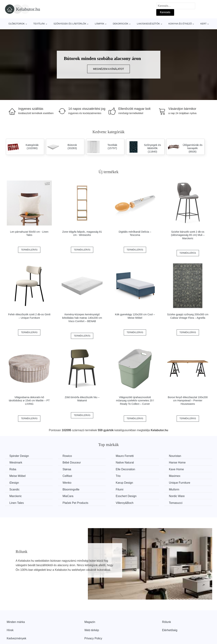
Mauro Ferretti (125, 456)
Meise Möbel (18, 476)
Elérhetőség (170, 630)
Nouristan (175, 456)
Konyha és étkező (180, 24)
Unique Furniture (180, 483)
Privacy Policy (93, 638)
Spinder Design (19, 456)
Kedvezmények (17, 638)
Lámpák (100, 24)
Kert (203, 24)
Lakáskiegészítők (148, 24)
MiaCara (68, 496)
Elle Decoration (125, 469)
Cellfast (67, 476)
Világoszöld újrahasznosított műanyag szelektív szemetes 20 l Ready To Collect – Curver (135, 401)
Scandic (15, 489)
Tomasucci (176, 503)
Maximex (175, 476)
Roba (13, 469)
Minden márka (16, 622)
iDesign (14, 483)
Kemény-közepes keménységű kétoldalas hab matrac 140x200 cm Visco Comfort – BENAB (82, 318)
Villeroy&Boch (125, 503)
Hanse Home (177, 463)
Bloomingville (71, 489)
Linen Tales (17, 503)
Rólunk (167, 622)
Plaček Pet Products (75, 503)
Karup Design (124, 483)
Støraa (67, 469)
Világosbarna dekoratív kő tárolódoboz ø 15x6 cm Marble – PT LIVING (29, 401)
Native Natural (125, 463)
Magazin (90, 622)
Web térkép (92, 630)
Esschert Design (126, 496)
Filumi (120, 489)
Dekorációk (121, 24)
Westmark (16, 463)
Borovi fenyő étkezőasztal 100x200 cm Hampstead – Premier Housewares (188, 401)
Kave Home (176, 469)
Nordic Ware (177, 496)
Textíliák (39, 24)
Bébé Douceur (72, 463)
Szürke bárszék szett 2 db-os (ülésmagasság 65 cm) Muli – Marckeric (188, 235)
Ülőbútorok (17, 24)
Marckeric (16, 496)
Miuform (174, 489)
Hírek (10, 630)
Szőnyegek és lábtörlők (70, 24)
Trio (118, 476)
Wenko (67, 483)
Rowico (67, 456)
